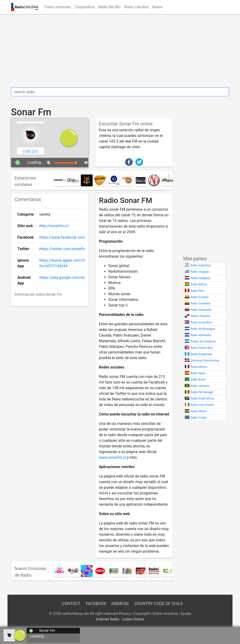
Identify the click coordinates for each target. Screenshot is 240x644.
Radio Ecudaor (200, 297)
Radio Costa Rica (201, 322)
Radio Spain (198, 373)
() (27, 151)
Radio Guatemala (201, 354)
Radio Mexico (199, 367)
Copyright (142, 614)
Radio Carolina (136, 7)
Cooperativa (84, 7)
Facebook (96, 604)
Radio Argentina (201, 265)
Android (120, 604)
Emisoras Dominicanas (205, 361)
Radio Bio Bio (110, 7)
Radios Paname (200, 316)
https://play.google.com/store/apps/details (75, 277)
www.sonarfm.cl (112, 457)
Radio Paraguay (200, 278)
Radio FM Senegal (202, 392)
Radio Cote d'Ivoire (202, 405)
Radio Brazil (198, 380)
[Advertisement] (120, 51)
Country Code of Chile (159, 604)
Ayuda (186, 614)
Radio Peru (197, 291)
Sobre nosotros (165, 614)
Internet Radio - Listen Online (120, 619)
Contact (71, 604)
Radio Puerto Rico (202, 348)
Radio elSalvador (201, 335)
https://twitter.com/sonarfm (63, 249)
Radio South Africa (202, 399)
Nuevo (157, 7)
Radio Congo (199, 418)
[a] (20, 635)
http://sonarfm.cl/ (54, 226)
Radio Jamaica (200, 386)
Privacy (125, 614)
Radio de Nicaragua (203, 329)
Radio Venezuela (201, 310)
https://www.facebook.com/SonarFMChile (75, 237)
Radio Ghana (199, 411)
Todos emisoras (57, 7)
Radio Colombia (201, 303)
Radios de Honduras (203, 341)
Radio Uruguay (200, 272)
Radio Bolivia (199, 284)
